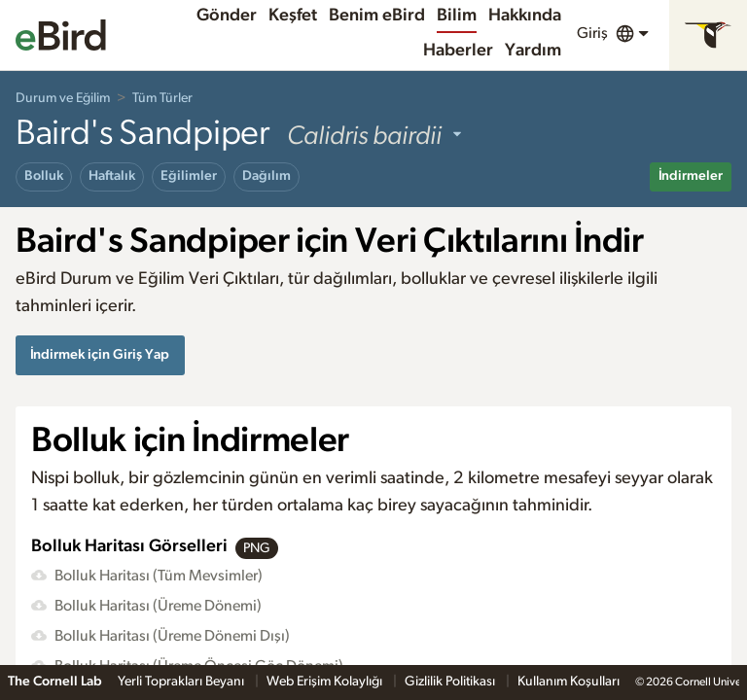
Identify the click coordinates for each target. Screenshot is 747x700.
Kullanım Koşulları (569, 682)
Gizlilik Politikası (451, 682)
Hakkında (525, 16)
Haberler (458, 51)
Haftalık (112, 176)
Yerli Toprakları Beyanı (182, 682)
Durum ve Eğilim (63, 98)
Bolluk (44, 176)
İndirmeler (691, 176)
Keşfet (293, 16)
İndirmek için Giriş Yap (100, 354)
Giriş (592, 33)
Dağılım (267, 176)
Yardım (533, 51)
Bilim (457, 16)
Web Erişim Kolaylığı (326, 682)
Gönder (227, 16)
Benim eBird (377, 16)
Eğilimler (189, 176)
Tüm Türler (162, 98)
